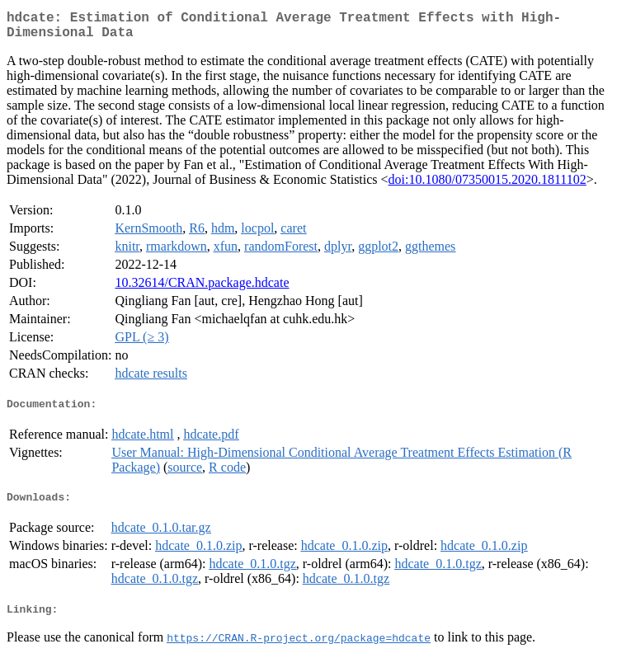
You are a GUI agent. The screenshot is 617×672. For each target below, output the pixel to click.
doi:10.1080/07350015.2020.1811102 (487, 186)
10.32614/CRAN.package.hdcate (202, 289)
